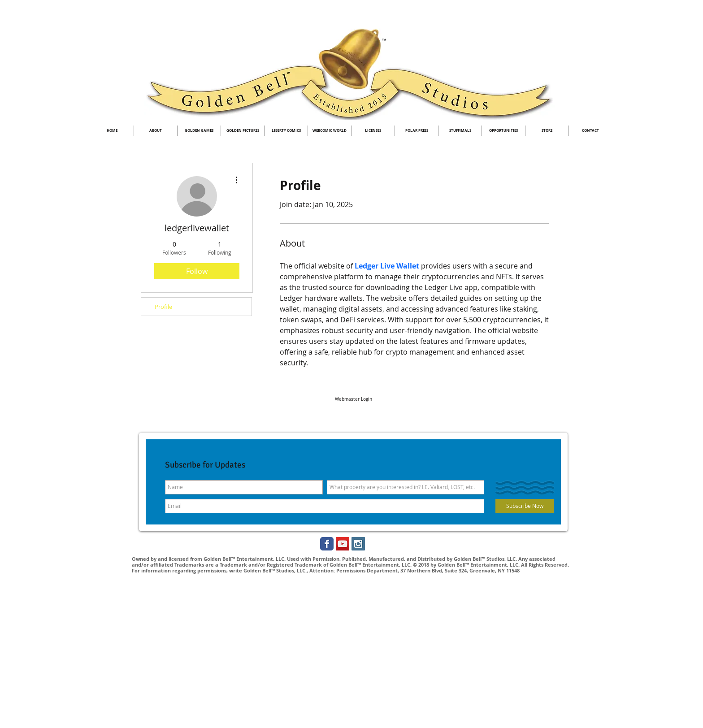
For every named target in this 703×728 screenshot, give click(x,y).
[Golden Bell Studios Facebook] (327, 544)
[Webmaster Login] (353, 399)
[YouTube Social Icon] (343, 544)
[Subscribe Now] (525, 506)
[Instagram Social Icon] (358, 544)
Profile (163, 307)
